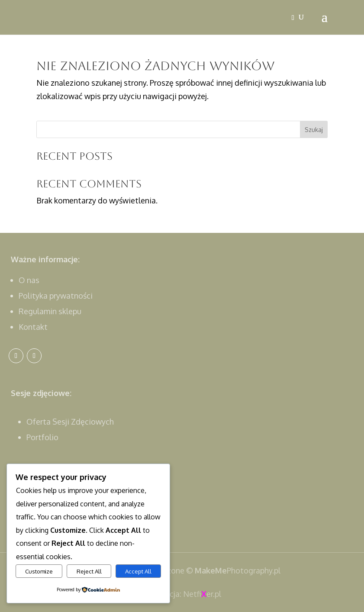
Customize (39, 571)
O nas (29, 280)
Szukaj (314, 130)
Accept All (138, 571)
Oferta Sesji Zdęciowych (70, 422)
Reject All (89, 571)
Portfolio (42, 437)
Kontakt (33, 327)
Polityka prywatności (56, 296)
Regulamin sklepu (50, 311)
